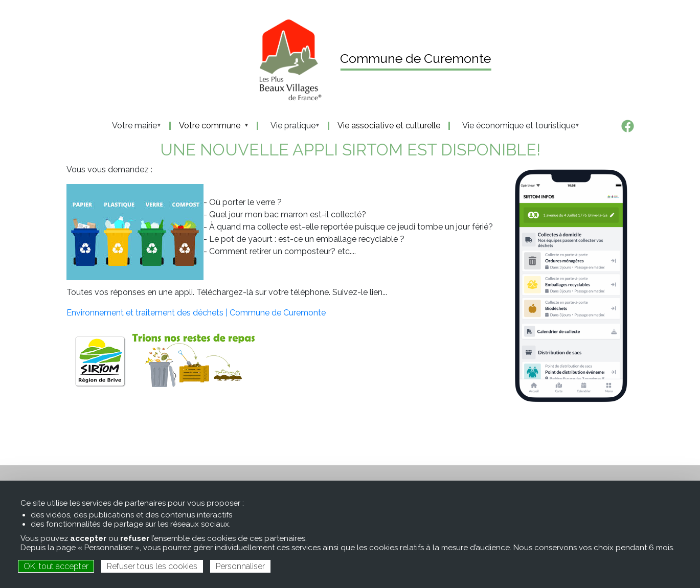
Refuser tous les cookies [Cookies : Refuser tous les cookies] (152, 566)
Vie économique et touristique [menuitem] (516, 126)
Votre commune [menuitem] (211, 126)
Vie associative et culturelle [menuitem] (389, 126)
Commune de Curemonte (415, 58)
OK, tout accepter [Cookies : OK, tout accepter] (56, 566)
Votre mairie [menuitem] (131, 126)
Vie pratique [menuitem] (290, 126)
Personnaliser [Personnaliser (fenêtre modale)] (240, 566)
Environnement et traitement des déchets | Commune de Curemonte (196, 313)
